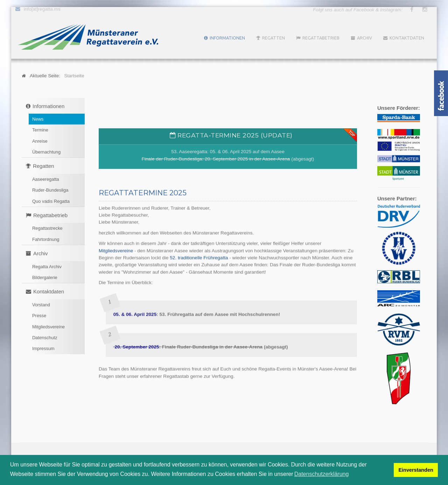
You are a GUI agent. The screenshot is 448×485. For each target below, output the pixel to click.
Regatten (274, 38)
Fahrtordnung (46, 239)
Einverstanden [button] (416, 470)
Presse (39, 316)
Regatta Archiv (47, 267)
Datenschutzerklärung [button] (322, 474)
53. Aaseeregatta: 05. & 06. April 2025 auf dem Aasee (228, 152)
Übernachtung (46, 152)
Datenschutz (45, 338)
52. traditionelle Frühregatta (199, 257)
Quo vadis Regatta (51, 201)
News (38, 119)
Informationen (227, 38)
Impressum (43, 348)
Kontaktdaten (407, 38)
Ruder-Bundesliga (50, 190)
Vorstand (41, 305)
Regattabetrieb (321, 38)
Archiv (365, 38)
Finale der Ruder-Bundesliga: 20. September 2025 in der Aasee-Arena (216, 159)
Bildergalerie (45, 277)
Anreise (40, 141)
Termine (40, 130)
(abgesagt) (302, 159)
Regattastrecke (47, 228)
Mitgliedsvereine (48, 327)
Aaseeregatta (46, 179)
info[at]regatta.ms (42, 8)
